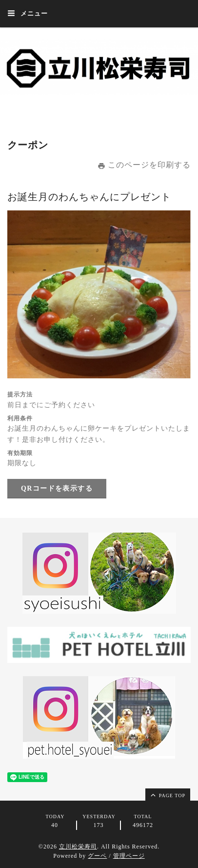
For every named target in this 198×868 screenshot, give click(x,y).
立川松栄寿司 (78, 847)
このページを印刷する (144, 165)
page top (167, 795)
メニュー (28, 13)
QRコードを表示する (57, 488)
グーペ (97, 856)
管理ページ (129, 856)
